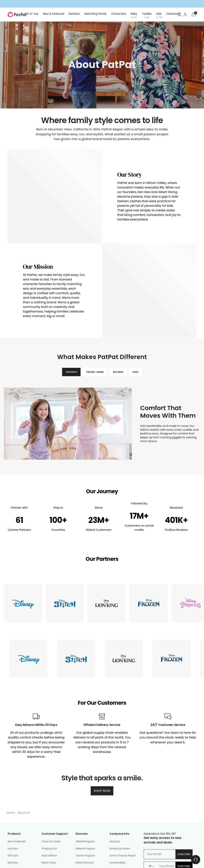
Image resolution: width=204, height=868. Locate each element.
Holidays (13, 784)
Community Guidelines (58, 852)
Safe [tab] (140, 306)
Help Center (48, 812)
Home (11, 748)
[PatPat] (17, 14)
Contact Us (48, 819)
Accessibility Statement (87, 852)
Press (79, 831)
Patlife (79, 838)
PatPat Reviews (50, 841)
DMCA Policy (35, 852)
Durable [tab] (120, 306)
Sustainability (118, 798)
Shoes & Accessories (20, 841)
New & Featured (17, 777)
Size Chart (115, 812)
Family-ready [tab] (94, 306)
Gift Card (13, 791)
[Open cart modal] (194, 14)
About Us (115, 777)
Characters (14, 812)
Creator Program (85, 791)
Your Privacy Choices (115, 852)
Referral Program (85, 784)
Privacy (21, 852)
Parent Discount (85, 798)
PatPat (34, 860)
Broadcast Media (120, 784)
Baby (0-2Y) (15, 819)
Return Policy (49, 798)
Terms (11, 852)
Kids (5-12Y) (14, 834)
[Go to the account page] (185, 14)
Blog (78, 824)
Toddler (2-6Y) (16, 827)
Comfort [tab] (67, 306)
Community (117, 805)
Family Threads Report (123, 791)
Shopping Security (52, 805)
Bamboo (13, 798)
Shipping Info (49, 784)
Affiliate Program (85, 777)
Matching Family (17, 805)
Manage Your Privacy (54, 827)
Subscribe (184, 790)
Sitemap (135, 852)
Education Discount (87, 805)
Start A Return (49, 791)
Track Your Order (51, 777)
